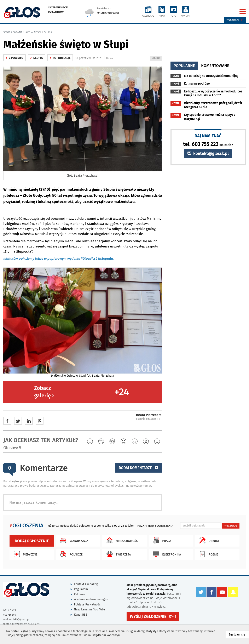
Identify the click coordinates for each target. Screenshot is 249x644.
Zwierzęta (118, 554)
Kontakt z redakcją (86, 584)
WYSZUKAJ (231, 526)
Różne (208, 554)
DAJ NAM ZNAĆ (208, 136)
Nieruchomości (121, 540)
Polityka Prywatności (88, 605)
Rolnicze (70, 554)
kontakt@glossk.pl (208, 153)
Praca (161, 540)
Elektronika (166, 554)
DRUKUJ (157, 58)
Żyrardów (56, 12)
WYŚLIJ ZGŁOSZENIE (148, 617)
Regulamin (81, 589)
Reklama (80, 594)
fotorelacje (60, 58)
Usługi (208, 540)
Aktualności (33, 32)
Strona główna (13, 32)
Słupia (48, 32)
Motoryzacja (73, 540)
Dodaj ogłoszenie (32, 541)
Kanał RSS (81, 615)
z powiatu (15, 58)
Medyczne (25, 554)
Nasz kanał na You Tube (90, 609)
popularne (184, 66)
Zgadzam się (239, 634)
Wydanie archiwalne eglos (91, 599)
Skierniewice (58, 7)
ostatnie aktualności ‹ (148, 419)
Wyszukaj (235, 20)
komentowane (215, 66)
